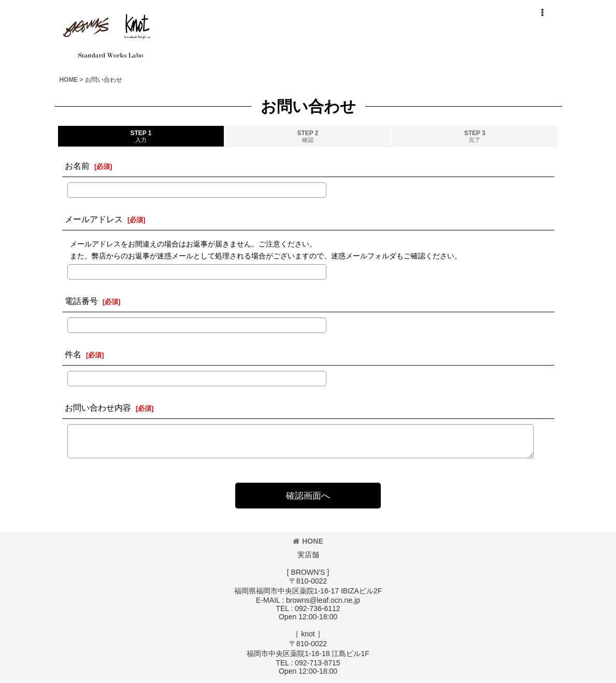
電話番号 (81, 301)
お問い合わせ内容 (98, 408)
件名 (73, 354)
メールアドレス (94, 219)
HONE (308, 541)
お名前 (77, 166)
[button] (542, 13)
